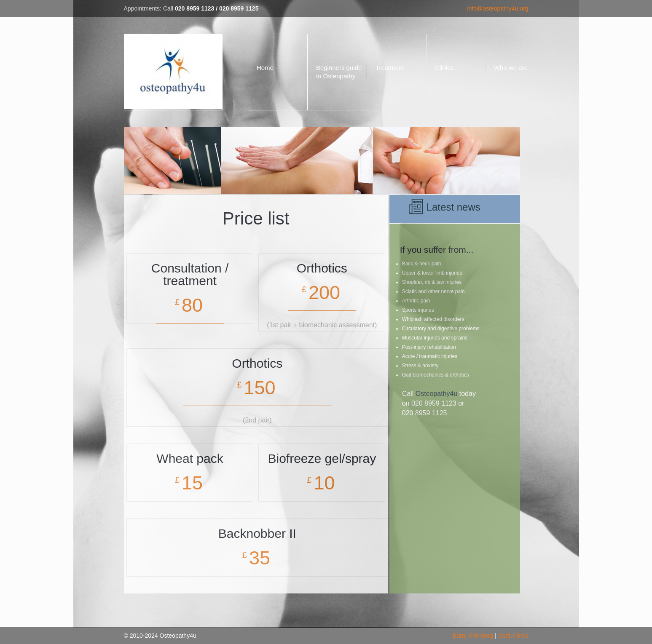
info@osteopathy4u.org (498, 8)
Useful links (513, 636)
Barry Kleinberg (473, 636)
